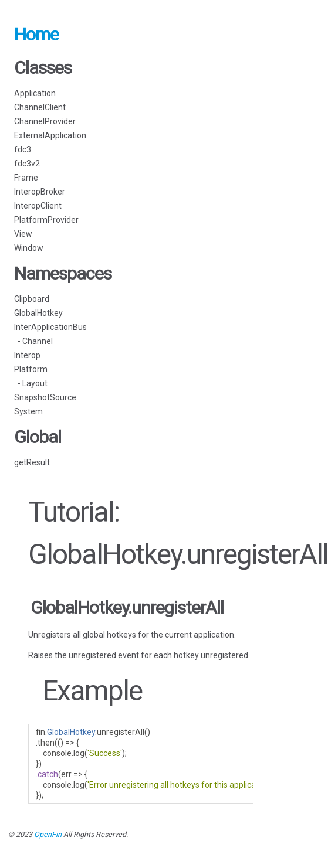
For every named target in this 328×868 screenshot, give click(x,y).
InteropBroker (40, 192)
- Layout (31, 383)
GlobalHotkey (38, 313)
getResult (32, 462)
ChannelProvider (45, 121)
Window (29, 248)
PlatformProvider (46, 220)
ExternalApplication (50, 135)
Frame (26, 178)
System (28, 411)
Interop (27, 355)
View (23, 234)
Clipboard (32, 299)
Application (35, 93)
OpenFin (48, 834)
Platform (31, 369)
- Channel (33, 341)
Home (36, 34)
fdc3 (23, 149)
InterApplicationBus (50, 327)
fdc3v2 (27, 164)
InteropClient (38, 206)
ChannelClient (40, 107)
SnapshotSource (45, 397)
